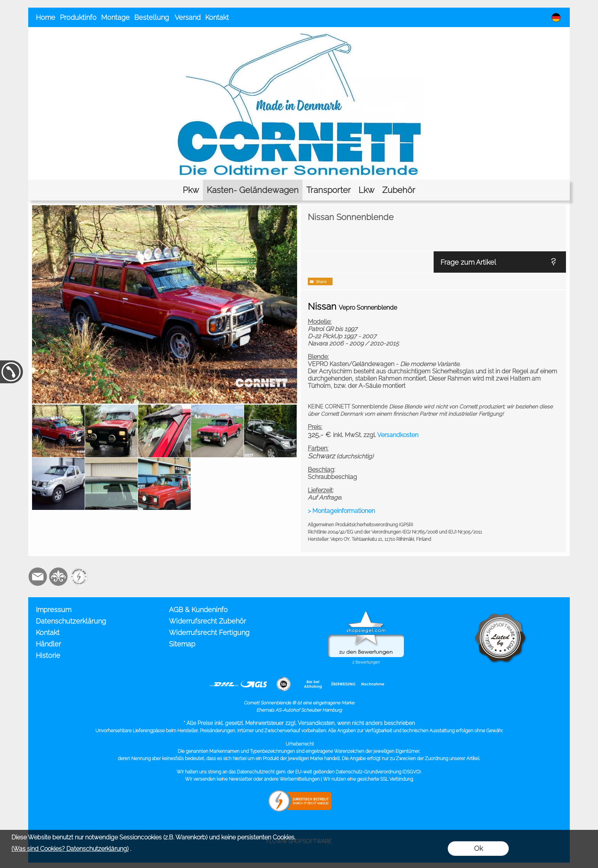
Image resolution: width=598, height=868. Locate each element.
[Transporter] (329, 190)
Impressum (54, 610)
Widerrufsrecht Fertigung (209, 633)
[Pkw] (191, 190)
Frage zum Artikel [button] (468, 262)
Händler (48, 644)
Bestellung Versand (167, 17)
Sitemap (182, 644)
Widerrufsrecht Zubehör (207, 621)
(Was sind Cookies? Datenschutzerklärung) (70, 849)
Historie (48, 655)
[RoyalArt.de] (58, 577)
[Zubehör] (399, 190)
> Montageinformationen (341, 511)
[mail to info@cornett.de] (38, 577)
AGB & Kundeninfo (198, 610)
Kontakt (217, 17)
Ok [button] (478, 848)
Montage (115, 17)
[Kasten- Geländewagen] (253, 190)
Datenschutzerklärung (71, 621)
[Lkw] (367, 190)
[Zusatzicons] (79, 577)
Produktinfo (78, 17)
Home (46, 17)
